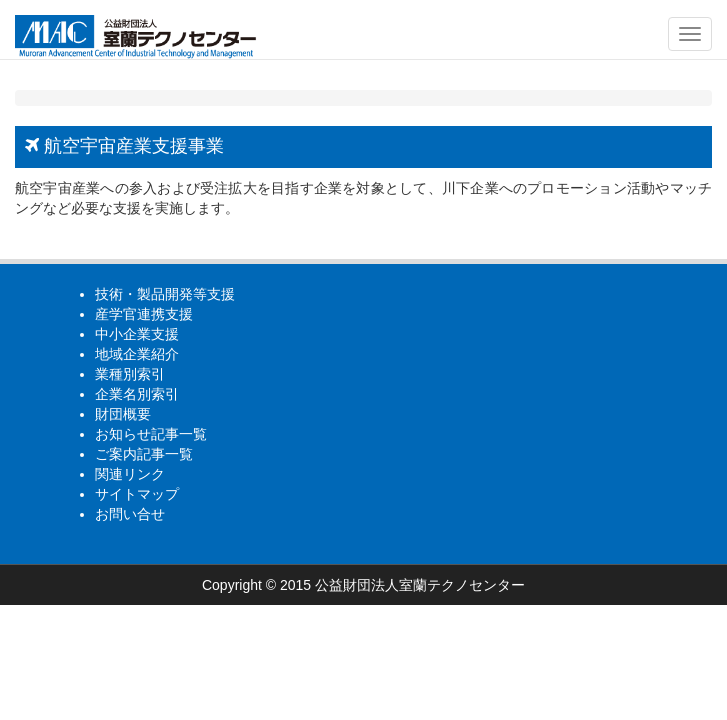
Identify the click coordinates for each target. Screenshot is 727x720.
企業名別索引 (137, 394)
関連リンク (130, 474)
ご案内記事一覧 (144, 454)
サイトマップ (137, 494)
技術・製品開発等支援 (165, 294)
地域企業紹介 (137, 354)
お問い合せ (130, 514)
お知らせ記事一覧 (151, 434)
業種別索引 (130, 374)
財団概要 (123, 414)
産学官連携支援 (144, 314)
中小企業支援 (137, 334)
